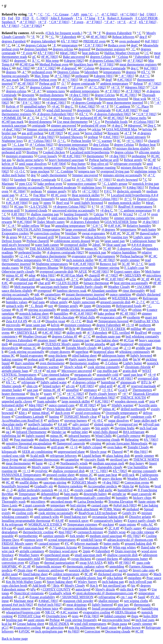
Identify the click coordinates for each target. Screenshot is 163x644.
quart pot (151, 317)
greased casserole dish (115, 302)
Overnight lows (56, 616)
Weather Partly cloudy (31, 218)
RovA (93, 479)
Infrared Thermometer (31, 432)
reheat (47, 498)
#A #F (60, 521)
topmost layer (34, 540)
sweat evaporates (93, 233)
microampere (106, 256)
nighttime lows (92, 187)
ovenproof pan (23, 283)
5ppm (143, 589)
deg (33, 175)
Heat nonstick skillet (86, 195)
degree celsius (124, 152)
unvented (63, 498)
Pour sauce (154, 578)
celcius (96, 129)
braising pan (81, 340)
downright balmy (95, 494)
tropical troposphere (51, 329)
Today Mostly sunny (51, 222)
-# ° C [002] (109, 14)
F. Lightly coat (134, 268)
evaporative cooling (97, 612)
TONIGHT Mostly (84, 482)
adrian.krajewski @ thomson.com (130, 540)
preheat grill (36, 359)
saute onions (128, 524)
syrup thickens (81, 559)
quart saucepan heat (31, 528)
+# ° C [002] (75, 394)
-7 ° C (10, 87)
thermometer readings (84, 363)
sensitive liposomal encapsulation (29, 443)
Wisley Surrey (87, 582)
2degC (97, 245)
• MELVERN (132, 275)
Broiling (32, 152)
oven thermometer (52, 363)
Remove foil (108, 264)
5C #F (126, 264)
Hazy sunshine (25, 363)
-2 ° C (87, 336)
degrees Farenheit (14, 41)
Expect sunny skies (127, 271)
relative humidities (124, 252)
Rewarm (113, 133)
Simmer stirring (109, 268)
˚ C (18, 45)
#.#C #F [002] (52, 333)
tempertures (128, 229)
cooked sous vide (13, 456)
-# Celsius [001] (144, 122)
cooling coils (25, 513)
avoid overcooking (88, 413)
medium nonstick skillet (124, 203)
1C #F (27, 566)
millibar (136, 329)
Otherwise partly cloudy (18, 271)
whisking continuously (135, 352)
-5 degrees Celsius (129, 249)
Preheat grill (48, 83)
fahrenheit (91, 72)
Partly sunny (133, 528)
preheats (36, 191)
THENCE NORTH (146, 459)
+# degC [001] (56, 103)
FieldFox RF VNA (146, 321)
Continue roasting (104, 168)
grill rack (128, 475)
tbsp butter (79, 164)
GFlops (34, 563)
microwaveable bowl (116, 620)
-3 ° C (74, 279)
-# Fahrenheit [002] (102, 398)
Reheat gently (133, 160)
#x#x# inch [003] (125, 505)
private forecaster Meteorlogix (127, 443)
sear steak (110, 310)
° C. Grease (61, 14)
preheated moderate (63, 187)
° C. (48, 14)
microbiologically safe (69, 479)
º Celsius (122, 57)
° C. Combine (64, 171)
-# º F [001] (112, 91)
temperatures (112, 72)
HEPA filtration (126, 612)
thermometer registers (111, 49)
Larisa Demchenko (90, 502)
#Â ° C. (11, 382)
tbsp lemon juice (47, 608)
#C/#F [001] (101, 271)
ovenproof (45, 291)
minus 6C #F (15, 275)
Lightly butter (132, 363)
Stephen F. (9, 22)
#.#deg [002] (77, 148)
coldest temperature (66, 574)
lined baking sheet (35, 574)
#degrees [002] (135, 87)
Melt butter (153, 271)
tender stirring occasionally (79, 310)
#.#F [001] (18, 214)
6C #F (10, 279)
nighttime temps (145, 171)
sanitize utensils (54, 536)
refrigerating (107, 597)
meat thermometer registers (138, 64)
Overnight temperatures (122, 413)
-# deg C (117, 126)
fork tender (77, 536)
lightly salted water (54, 382)
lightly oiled (92, 279)
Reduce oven (117, 45)
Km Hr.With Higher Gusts (24, 582)
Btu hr (35, 394)
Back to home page (15, 639)
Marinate (8, 184)
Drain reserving (126, 551)
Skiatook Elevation (146, 394)
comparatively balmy (108, 521)
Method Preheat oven (54, 64)
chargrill (94, 275)
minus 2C (86, 475)
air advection (55, 628)
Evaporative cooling (27, 628)
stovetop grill (11, 210)
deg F (143, 37)
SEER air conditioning (37, 452)
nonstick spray (79, 521)
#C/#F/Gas (27, 64)
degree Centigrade (44, 180)
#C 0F (140, 631)
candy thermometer (54, 175)
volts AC (147, 524)
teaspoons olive (23, 509)
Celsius (77, 99)
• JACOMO (143, 287)
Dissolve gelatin (140, 517)
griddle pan (143, 348)
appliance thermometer (51, 256)
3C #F (145, 279)
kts (133, 586)
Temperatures (64, 467)
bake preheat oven (50, 184)
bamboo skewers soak (72, 291)
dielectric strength (129, 191)
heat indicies (91, 53)
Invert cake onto (144, 570)
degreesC (21, 61)
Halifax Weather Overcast (122, 53)
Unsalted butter (96, 298)
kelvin (55, 325)
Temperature (27, 494)
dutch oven (63, 413)
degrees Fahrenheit (119, 33)
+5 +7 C (76, 321)
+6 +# (36, 321)
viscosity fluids (95, 459)
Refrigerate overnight (78, 268)
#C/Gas (129, 340)
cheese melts (138, 118)
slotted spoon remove (16, 608)
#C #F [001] (128, 314)
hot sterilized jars (115, 586)
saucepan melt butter (54, 287)
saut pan (33, 390)
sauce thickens (70, 199)
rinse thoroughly (134, 291)
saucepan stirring (55, 482)
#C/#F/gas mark (13, 122)
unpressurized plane (71, 452)
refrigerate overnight (128, 164)
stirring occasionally (42, 310)
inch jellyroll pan (140, 582)
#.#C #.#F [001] (122, 378)
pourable (8, 536)
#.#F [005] (87, 386)
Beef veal (63, 203)
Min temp (52, 61)
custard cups (100, 505)
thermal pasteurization (59, 563)
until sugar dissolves (33, 164)
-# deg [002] (46, 137)
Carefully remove (129, 436)
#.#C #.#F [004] (17, 203)
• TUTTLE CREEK (112, 329)
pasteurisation (104, 570)
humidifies (61, 314)
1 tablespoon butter (143, 241)
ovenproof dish (148, 378)
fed (142, 14)
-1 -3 (9, 490)
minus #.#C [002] (72, 398)
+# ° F (42, 22)
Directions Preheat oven (40, 80)
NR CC (50, 612)
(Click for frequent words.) (64, 33)
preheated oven (42, 72)
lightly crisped (92, 447)
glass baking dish (118, 456)
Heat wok (140, 99)
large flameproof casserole (88, 378)
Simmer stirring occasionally (46, 129)
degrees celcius (63, 49)
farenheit (20, 180)
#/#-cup (7, 528)
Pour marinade (24, 440)
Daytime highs (125, 428)
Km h (94, 586)
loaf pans (39, 302)
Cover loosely (48, 156)
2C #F (131, 233)
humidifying (150, 608)
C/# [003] (42, 317)
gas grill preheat (33, 133)
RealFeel (141, 333)
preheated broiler (30, 252)
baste (39, 463)
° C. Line (18, 145)
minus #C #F (52, 390)
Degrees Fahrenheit (19, 340)
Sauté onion (108, 628)
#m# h (66, 578)
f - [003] (42, 18)
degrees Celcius (36, 45)
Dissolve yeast (55, 321)
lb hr (72, 329)
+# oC (56, 106)
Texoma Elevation (121, 502)
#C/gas (19, 207)
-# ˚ (55, 118)
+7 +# (142, 214)
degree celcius (27, 99)
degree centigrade (83, 83)
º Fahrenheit (141, 57)
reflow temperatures (28, 260)
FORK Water (112, 509)
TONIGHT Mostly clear (80, 417)
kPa (33, 589)
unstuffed (72, 390)
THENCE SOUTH (133, 398)
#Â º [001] (151, 440)
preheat (93, 137)
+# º (125, 394)
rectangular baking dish (108, 517)
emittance (90, 390)
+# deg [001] (118, 156)
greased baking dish (138, 544)
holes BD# (151, 616)
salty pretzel (81, 424)
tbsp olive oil (100, 164)
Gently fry (129, 513)
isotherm (145, 325)
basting (54, 417)
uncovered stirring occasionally (74, 210)
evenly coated (84, 490)
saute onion (57, 378)
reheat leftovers (96, 237)
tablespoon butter (114, 356)
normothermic (28, 536)
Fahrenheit (103, 551)
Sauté (142, 597)
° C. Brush (36, 306)
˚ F (42, 37)
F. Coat (66, 180)
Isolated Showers (71, 137)
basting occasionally (15, 76)
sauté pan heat (133, 375)
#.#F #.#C (115, 226)
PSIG (27, 268)
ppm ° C (87, 14)
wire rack (8, 551)
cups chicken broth (15, 586)
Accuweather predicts (102, 486)
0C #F (152, 160)
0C (119, 141)
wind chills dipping (31, 378)
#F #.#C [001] (72, 156)
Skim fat (128, 486)
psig (36, 203)
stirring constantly (144, 471)
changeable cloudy (110, 467)
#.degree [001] (103, 76)
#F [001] (125, 563)
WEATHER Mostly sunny (72, 428)
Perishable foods (116, 122)
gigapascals (128, 382)
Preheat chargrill (38, 241)
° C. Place (142, 106)
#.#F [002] (56, 133)
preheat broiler (76, 168)
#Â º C (84, 114)
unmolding (117, 566)
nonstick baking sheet (34, 314)
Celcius (99, 214)
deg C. (69, 106)
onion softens (32, 547)
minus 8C (57, 436)
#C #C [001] (128, 95)
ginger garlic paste (25, 498)
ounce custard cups (62, 405)
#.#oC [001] (111, 137)
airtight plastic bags (15, 371)
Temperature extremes (82, 524)
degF (109, 80)
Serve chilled (93, 133)
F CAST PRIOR (147, 18)
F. (33, 18)
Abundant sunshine (104, 291)
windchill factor (91, 540)
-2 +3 (127, 348)
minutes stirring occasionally (123, 175)
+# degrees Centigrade (86, 103)
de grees (12, 237)
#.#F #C (116, 233)
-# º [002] (112, 275)
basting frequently (76, 214)
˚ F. (54, 45)
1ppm (87, 306)
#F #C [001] (99, 37)
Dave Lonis (10, 505)
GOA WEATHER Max (122, 129)
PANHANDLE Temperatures (22, 475)
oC (34, 57)
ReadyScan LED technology (98, 513)
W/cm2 (128, 214)
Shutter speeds (12, 386)
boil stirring (78, 505)
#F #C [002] (116, 118)
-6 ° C (53, 528)
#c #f (20, 310)
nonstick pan (98, 252)
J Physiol (22, 447)
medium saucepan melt (108, 463)
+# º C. (155, 302)
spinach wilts (15, 306)
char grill (44, 283)
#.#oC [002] (87, 106)
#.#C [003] (125, 80)
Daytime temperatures (17, 329)
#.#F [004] (59, 164)
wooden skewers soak (130, 401)
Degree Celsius (147, 199)
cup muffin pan (107, 371)
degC (134, 45)
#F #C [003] (49, 57)
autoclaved (83, 589)
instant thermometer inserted (85, 294)
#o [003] (74, 631)
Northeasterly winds (74, 463)
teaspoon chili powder (78, 601)
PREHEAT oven (95, 41)
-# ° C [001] (70, 80)
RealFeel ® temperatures (135, 207)
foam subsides (47, 401)
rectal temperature (55, 99)
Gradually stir (44, 486)
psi (97, 241)
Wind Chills (103, 436)
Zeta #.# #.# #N (17, 321)
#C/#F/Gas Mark (72, 275)
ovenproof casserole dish (57, 271)
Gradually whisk (60, 593)
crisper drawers (60, 352)
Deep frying (10, 459)
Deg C (152, 126)
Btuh (90, 321)
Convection (92, 631)
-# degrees (108, 229)
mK (37, 294)
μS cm (70, 386)
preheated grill (12, 152)
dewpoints (84, 110)
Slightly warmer (122, 405)
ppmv (47, 203)
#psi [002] (65, 532)
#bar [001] (24, 317)
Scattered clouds (36, 210)
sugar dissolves (119, 420)
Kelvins (144, 486)
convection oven (13, 563)
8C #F (89, 574)
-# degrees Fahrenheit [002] (112, 114)
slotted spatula (104, 424)
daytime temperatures (16, 148)
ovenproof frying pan (115, 171)
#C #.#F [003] (83, 314)
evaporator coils (111, 317)
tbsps (135, 616)
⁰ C (145, 180)
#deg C (7, 68)
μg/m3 (123, 570)
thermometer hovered (113, 99)
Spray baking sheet (60, 582)
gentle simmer (144, 456)
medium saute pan (108, 336)
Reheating (132, 440)
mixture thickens (132, 168)
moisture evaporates (20, 156)
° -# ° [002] (56, 148)
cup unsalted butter (96, 218)
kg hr (105, 417)
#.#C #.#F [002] (127, 110)
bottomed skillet (13, 405)
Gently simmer (142, 624)
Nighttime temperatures (52, 264)
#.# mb (63, 424)
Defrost (7, 229)
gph (113, 344)
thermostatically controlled (92, 498)
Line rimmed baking (56, 375)
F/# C (108, 191)
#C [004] (19, 191)
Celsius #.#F (33, 110)
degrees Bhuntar (47, 268)
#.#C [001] (102, 401)
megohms (135, 578)
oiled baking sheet (84, 356)
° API (75, 14)
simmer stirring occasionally (25, 187)
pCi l (5, 628)
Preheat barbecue (132, 256)
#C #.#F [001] (115, 279)
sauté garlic (47, 398)
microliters (38, 502)
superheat (82, 352)
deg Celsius (101, 145)
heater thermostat (13, 394)
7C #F (107, 249)
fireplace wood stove (63, 551)
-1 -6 (21, 597)
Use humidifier (138, 467)
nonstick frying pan (146, 184)
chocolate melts (12, 424)
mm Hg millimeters (82, 628)
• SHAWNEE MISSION (77, 597)
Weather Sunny (29, 555)
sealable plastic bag (89, 578)
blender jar (59, 432)
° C (40, 14)
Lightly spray (142, 237)
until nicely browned (16, 245)
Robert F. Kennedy (120, 18)
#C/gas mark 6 (55, 279)
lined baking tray (76, 517)
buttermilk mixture (49, 566)
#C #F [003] (26, 83)
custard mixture (49, 544)
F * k (101, 18)
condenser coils (141, 417)
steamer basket (12, 390)
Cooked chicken (54, 152)
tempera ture (87, 171)
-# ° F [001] (94, 22)
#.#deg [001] (135, 187)
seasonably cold (107, 375)
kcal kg (7, 624)
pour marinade (32, 409)
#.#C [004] (25, 222)
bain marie (71, 494)
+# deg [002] (111, 482)
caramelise (72, 459)
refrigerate (29, 382)
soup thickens (58, 356)
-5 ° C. (62, 141)
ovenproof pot (128, 424)
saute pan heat (107, 475)
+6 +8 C (98, 420)
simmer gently (57, 191)
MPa (111, 563)
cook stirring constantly (104, 367)
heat (47, 226)
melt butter (149, 229)
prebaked (133, 509)
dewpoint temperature (73, 145)
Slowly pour (98, 452)
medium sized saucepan (106, 536)
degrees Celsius (101, 57)
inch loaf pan (148, 428)
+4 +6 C (64, 490)
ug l (8, 432)
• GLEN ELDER (67, 283)
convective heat (87, 409)
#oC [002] (23, 68)
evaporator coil (82, 256)
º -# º (158, 103)
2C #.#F (114, 528)
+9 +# (37, 371)
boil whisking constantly (142, 336)
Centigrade (103, 110)
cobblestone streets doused (72, 241)
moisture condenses (78, 325)
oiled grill (106, 386)
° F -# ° (109, 22)
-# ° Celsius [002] (41, 145)
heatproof (127, 344)
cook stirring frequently (81, 620)
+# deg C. (107, 210)
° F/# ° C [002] (46, 68)
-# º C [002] (62, 76)
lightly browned (141, 356)
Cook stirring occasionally (26, 352)
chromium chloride (138, 367)
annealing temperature (70, 226)
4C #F (122, 386)
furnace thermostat (96, 283)
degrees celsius (16, 91)
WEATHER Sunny (125, 298)
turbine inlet (80, 432)
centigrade (39, 126)
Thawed (117, 452)
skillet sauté (10, 574)
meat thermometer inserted (125, 103)
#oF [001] (152, 41)
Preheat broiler (81, 141)
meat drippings (77, 605)
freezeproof (25, 137)
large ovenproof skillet (81, 229)
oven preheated (130, 41)
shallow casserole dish (122, 555)
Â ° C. (36, 61)
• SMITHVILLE (26, 333)
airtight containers (32, 551)
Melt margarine (25, 287)
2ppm (86, 551)
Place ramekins (81, 440)
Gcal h (123, 390)
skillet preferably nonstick (35, 490)
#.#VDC (24, 631)
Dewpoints (104, 306)
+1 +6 (73, 447)
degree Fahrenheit (109, 325)
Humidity (87, 329)
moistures (85, 467)
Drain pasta (119, 624)
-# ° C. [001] (85, 180)
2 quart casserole (34, 505)
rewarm (7, 222)
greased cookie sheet (60, 475)
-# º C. (24, 195)
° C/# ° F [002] (32, 26)
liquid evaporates (32, 356)
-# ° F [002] (27, 22)
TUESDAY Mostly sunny (63, 344)
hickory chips (142, 498)
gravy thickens (112, 479)
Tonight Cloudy (138, 447)
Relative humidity (139, 226)
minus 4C (109, 409)
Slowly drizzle (105, 589)
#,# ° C (27, 237)
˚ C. (133, 49)
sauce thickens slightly (17, 291)
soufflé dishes (29, 482)
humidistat (108, 382)
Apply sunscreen (84, 302)
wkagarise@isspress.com (23, 612)
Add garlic (105, 490)
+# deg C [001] (79, 95)
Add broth (39, 586)
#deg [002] (36, 405)
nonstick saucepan (14, 126)
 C (147, 53)
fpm (104, 405)
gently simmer (130, 260)
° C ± (96, 122)
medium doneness (52, 95)
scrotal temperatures (62, 540)
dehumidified (50, 494)
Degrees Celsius (68, 72)
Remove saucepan (22, 578)
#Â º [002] (120, 471)
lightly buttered (102, 605)
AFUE (83, 271)
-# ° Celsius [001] (40, 141)
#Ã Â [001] (14, 428)
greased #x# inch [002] (17, 605)
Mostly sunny (41, 467)
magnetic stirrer (138, 574)
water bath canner (47, 245)
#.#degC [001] (48, 601)
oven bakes (115, 447)
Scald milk (37, 456)
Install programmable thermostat (114, 608)
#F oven (62, 87)
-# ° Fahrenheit (97, 333)
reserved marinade (143, 386)
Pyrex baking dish (59, 409)
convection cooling (47, 233)
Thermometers (142, 390)
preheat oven (10, 110)
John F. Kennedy (62, 18)
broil (158, 486)
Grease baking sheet (30, 624)
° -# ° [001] (126, 76)
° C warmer (104, 141)
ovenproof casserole (26, 344)
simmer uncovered (63, 126)
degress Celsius (40, 87)
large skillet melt (145, 420)
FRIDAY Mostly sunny (18, 544)
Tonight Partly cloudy (88, 287)
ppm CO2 (26, 184)
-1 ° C (44, 118)
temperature (69, 45)
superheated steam (57, 555)
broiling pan (14, 620)
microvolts (13, 325)
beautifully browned (15, 486)
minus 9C (8, 356)
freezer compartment (20, 398)
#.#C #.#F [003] (84, 264)
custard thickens (107, 559)
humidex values (17, 302)
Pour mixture (48, 578)
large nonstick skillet (76, 401)
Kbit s (23, 413)
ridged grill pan (30, 279)
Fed (11, 18)
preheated (82, 76)
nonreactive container (82, 184)
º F (99, 33)
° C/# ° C (97, 226)
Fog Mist (39, 195)
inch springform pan (49, 631)
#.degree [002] (74, 61)
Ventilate (71, 233)
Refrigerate (150, 298)
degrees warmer (48, 367)
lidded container (115, 616)
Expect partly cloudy (142, 521)
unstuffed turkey (35, 106)
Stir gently (102, 428)
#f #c (90, 99)
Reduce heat (147, 145)
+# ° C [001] (129, 14)
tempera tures (56, 91)
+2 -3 (52, 463)
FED (26, 18)
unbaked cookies (38, 428)
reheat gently (59, 302)
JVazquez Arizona (65, 547)
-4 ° (24, 72)
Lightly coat (110, 348)
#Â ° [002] (54, 260)
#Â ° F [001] (10, 26)
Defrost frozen (12, 241)
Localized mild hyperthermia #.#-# (135, 195)
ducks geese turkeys (30, 160)
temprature (114, 187)
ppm (65, 340)
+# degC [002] (12, 129)
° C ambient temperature (135, 210)
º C (83, 37)
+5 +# (130, 325)
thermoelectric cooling (38, 532)
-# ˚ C (31, 118)
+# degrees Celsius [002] (70, 207)
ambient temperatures (85, 91)
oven (39, 148)
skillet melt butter (14, 175)
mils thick (127, 589)
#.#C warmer (69, 612)
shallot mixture (108, 601)
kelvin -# (8, 164)
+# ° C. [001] (99, 471)
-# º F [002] (133, 91)
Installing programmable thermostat (26, 521)
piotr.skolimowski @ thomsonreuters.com (105, 593)
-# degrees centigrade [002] (65, 252)
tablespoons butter (136, 559)
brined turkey (52, 386)
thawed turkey (149, 233)
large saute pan (36, 325)
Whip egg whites (124, 547)
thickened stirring (110, 574)
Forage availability (42, 597)
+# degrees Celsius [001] (102, 199)
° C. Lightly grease (115, 184)
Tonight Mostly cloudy (81, 348)
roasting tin (9, 471)
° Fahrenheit (68, 37)
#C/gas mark (10, 80)
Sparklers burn (83, 64)
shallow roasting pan (45, 214)
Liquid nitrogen (135, 137)
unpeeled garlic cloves (17, 401)
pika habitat (115, 578)
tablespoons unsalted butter (24, 298)
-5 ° (64, 83)
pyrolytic (41, 471)
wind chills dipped (105, 432)
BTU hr (146, 382)
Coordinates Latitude (30, 417)
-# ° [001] (105, 180)
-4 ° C (10, 199)
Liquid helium (92, 456)
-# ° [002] (155, 83)
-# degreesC (69, 68)
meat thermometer (18, 463)
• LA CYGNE (38, 207)
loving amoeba (95, 344)
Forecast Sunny (69, 237)
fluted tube (148, 547)
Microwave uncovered (77, 371)
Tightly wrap (117, 532)
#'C (67, 544)
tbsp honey (137, 463)
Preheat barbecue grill (104, 160)
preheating (139, 156)
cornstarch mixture (90, 532)
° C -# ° (11, 226)
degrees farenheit (36, 49)
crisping (96, 443)
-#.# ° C (144, 76)
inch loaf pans (145, 620)
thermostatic (142, 605)
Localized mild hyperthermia (90, 152)
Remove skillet (101, 148)
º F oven (78, 87)
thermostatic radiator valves (86, 566)
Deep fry (69, 118)
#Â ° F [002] (148, 22)
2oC (22, 87)
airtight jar (119, 494)
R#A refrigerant (134, 432)
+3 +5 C (20, 171)
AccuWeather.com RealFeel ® (22, 420)
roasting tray (120, 237)
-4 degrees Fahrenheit (85, 222)
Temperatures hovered (113, 321)
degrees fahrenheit (43, 41)
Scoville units (148, 405)
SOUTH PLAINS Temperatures (39, 229)
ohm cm (32, 386)
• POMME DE (12, 118)
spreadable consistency (54, 509)
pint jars (123, 605)
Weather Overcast (35, 336)
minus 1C (30, 348)
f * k (79, 18)
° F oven (77, 22)
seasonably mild (29, 559)
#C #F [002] (107, 260)
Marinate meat (24, 601)
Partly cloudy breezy (103, 394)
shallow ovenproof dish (69, 471)
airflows (53, 420)
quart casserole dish (115, 359)
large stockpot (40, 171)
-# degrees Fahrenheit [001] (55, 114)
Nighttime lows (12, 141)
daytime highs (51, 348)
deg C (135, 68)
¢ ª (93, 207)
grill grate (58, 447)
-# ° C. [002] (97, 87)
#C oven (74, 133)
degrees (11, 72)
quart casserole (141, 494)
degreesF (84, 49)
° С (59, 394)
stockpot (108, 524)
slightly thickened (148, 294)
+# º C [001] (134, 141)
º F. (33, 37)
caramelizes (53, 294)
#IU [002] (134, 536)
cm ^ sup (127, 597)
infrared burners (79, 436)
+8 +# (152, 375)
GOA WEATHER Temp (121, 222)
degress (131, 72)
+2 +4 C (25, 256)
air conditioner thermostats (41, 459)
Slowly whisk (73, 367)
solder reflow (30, 226)
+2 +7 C (7, 378)
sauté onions (36, 620)
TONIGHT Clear (29, 616)
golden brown (131, 628)
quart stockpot (71, 298)
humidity (122, 498)
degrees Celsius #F (65, 336)
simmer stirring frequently (37, 199)
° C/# (154, 87)
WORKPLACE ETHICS (45, 524)
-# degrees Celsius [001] (105, 61)
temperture (58, 505)
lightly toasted (35, 436)
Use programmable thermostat (83, 528)
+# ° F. (122, 22)
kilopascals (9, 452)
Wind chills (87, 317)
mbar (32, 275)
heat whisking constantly (32, 479)
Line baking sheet (107, 340)
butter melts (112, 544)
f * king (90, 18)
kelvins (147, 129)
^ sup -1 (11, 409)
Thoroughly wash (14, 502)
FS (4, 18)
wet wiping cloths (136, 601)
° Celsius (88, 68)
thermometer (95, 156)
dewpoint (28, 95)
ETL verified (121, 333)
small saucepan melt (88, 555)
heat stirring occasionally (131, 283)
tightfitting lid (11, 436)
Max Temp (42, 76)
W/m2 (52, 298)
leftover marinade (86, 544)
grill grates (57, 359)
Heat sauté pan (116, 245)
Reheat (138, 83)
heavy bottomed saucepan (66, 160)
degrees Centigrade (113, 68)
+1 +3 (26, 471)
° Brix (55, 586)
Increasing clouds (108, 440)
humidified (125, 490)
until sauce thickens (65, 218)
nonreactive (24, 367)
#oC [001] (151, 68)
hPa (74, 191)
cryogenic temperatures (45, 168)
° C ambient (122, 106)
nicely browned (127, 180)
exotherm (133, 317)
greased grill (45, 237)
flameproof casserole (71, 443)
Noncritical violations (29, 593)
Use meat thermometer (72, 122)
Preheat (55, 620)
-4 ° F (133, 22)
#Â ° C (146, 72)
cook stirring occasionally (56, 513)
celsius (137, 310)
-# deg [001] (151, 222)
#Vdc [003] (91, 616)
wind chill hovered (59, 110)
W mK (113, 214)
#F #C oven (59, 195)
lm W (137, 359)
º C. (8, 45)
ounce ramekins (120, 294)
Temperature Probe (95, 547)
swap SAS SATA (91, 563)
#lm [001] (141, 452)
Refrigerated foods (129, 306)
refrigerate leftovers (63, 456)
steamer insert (47, 340)
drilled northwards (133, 409)
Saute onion (10, 547)
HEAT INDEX (59, 624)
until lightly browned (89, 203)
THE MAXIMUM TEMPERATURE (55, 249)
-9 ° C (128, 199)
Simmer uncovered (85, 175)
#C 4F (10, 482)
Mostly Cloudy (75, 586)
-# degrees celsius (84, 382)
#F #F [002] (88, 405)
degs (5, 498)
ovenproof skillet (76, 245)
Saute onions (147, 502)
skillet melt (74, 333)
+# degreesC (92, 80)
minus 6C (91, 249)
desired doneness (40, 122)
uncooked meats (62, 502)
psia (152, 401)
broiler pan (9, 133)
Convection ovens (137, 482)
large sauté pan (115, 241)
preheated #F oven (94, 126)
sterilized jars (119, 459)
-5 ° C (139, 264)
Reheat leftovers (123, 37)
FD (18, 18)
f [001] (151, 14)
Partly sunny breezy (83, 359)
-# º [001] (107, 207)
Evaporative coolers (15, 233)
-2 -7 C (140, 302)
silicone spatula (149, 152)
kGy (124, 310)
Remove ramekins (70, 486)
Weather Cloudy (119, 287)
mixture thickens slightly (133, 148)
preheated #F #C (91, 118)
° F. (31, 14)
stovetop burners (76, 420)
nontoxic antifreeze (51, 570)
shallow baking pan (52, 440)
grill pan (120, 417)
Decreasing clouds (118, 631)
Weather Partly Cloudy (143, 479)
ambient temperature (114, 83)
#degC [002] (69, 53)
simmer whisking (75, 608)
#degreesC (135, 126)
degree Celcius (105, 95)
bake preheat (106, 314)
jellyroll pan (151, 424)
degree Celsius (124, 145)
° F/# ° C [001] (31, 103)
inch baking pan (113, 582)
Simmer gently (68, 306)
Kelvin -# (12, 106)
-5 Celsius (111, 363)
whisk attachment (86, 509)
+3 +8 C (108, 390)
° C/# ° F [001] (59, 22)
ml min (51, 371)
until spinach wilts (46, 517)
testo (75, 616)
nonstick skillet (79, 570)
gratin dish (130, 371)
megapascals (83, 375)
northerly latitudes (40, 424)
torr (51, 306)
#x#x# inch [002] (50, 605)
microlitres (154, 275)
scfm (133, 279)
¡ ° (97, 14)
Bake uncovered (74, 57)
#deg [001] (48, 275)
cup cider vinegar (143, 532)
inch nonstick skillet (80, 260)
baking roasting (12, 359)
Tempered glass (56, 559)
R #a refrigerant (12, 524)
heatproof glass (104, 352)
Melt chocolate (64, 317)
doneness (40, 447)
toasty (48, 394)
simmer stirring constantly (132, 218)
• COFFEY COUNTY (56, 589)
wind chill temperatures (90, 624)
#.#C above (79, 129)
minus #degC (41, 413)
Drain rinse (25, 570)
